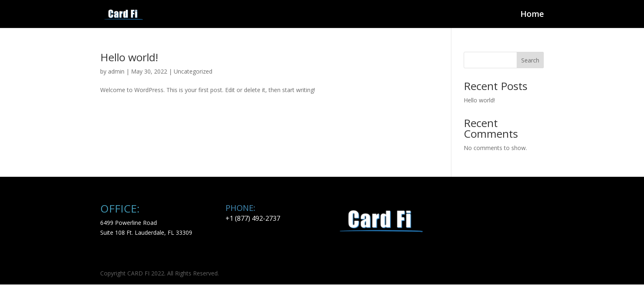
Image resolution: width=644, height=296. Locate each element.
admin (116, 71)
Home (532, 15)
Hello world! (129, 57)
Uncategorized (193, 71)
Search (530, 60)
